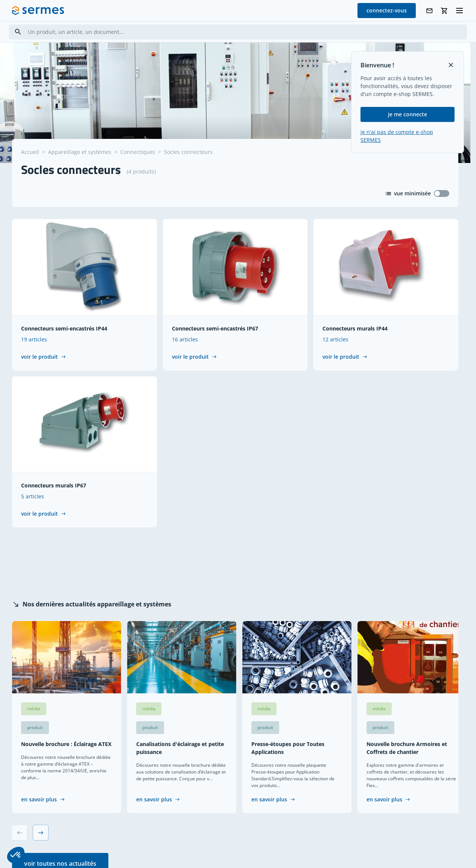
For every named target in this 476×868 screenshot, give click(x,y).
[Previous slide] (20, 833)
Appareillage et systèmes (80, 152)
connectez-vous (387, 10)
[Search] (18, 32)
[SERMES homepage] (38, 11)
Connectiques (138, 152)
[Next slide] (41, 833)
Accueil (30, 152)
